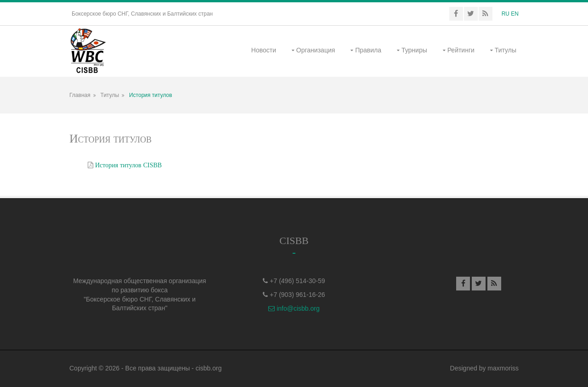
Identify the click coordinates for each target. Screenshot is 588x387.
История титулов (151, 95)
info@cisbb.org (294, 308)
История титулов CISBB (128, 165)
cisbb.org (209, 368)
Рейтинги (461, 50)
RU (506, 14)
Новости (264, 50)
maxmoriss (503, 368)
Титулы (506, 50)
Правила (368, 50)
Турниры (414, 50)
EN (515, 14)
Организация (316, 50)
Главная (80, 95)
